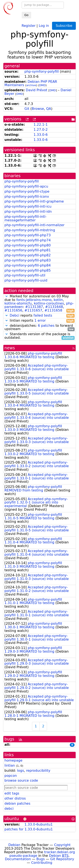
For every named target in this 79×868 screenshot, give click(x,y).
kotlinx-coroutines (49, 303)
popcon (11, 776)
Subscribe (64, 26)
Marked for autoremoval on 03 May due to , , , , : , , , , (39, 303)
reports (39, 316)
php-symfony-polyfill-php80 (28, 245)
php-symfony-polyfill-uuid (26, 280)
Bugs (41, 859)
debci (9, 809)
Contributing (42, 863)
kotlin (58, 300)
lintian (10, 765)
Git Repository (62, 859)
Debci (15, 315)
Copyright (62, 845)
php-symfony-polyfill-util (25, 275)
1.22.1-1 (41, 124)
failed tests (43, 315)
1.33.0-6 (41, 135)
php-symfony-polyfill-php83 (28, 260)
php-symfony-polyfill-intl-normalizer (34, 225)
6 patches (46, 326)
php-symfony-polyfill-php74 (28, 240)
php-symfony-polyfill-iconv (27, 197)
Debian (14, 845)
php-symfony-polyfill (42, 71)
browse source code (21, 780)
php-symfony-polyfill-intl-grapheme (34, 201)
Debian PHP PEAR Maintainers (31, 83)
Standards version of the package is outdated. (39, 336)
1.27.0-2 (41, 130)
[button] (7, 296)
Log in (44, 25)
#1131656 (13, 310)
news (10, 348)
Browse (38, 109)
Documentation (18, 859)
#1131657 (33, 310)
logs (21, 771)
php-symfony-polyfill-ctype (27, 191)
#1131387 (34, 307)
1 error (40, 320)
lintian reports (39, 321)
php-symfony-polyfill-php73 (28, 235)
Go (26, 15)
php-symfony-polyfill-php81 (28, 250)
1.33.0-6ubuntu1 (39, 824)
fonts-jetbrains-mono (34, 300)
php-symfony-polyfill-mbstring (30, 230)
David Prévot (36, 90)
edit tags (12, 793)
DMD (42, 85)
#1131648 (54, 307)
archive (31, 85)
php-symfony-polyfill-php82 (28, 255)
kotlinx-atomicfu (18, 303)
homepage (13, 760)
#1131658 (53, 310)
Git (27, 109)
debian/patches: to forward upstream (39, 328)
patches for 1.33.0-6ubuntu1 (29, 829)
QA (49, 109)
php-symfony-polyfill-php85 (28, 270)
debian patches (17, 803)
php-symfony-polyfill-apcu (26, 186)
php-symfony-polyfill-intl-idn (28, 212)
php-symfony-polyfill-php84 (28, 265)
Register (29, 25)
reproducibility (38, 771)
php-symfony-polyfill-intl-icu (28, 206)
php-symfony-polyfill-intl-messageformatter (25, 218)
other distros (15, 798)
